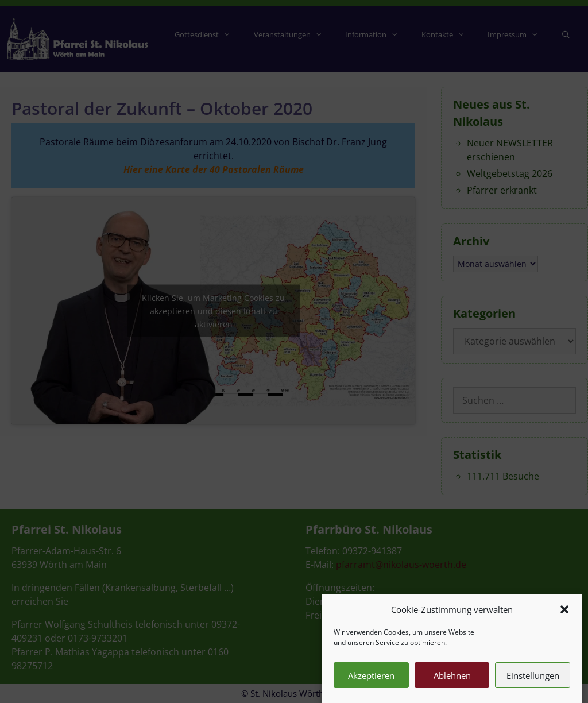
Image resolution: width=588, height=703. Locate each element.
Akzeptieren (371, 680)
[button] (564, 614)
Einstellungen (533, 680)
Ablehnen (452, 680)
